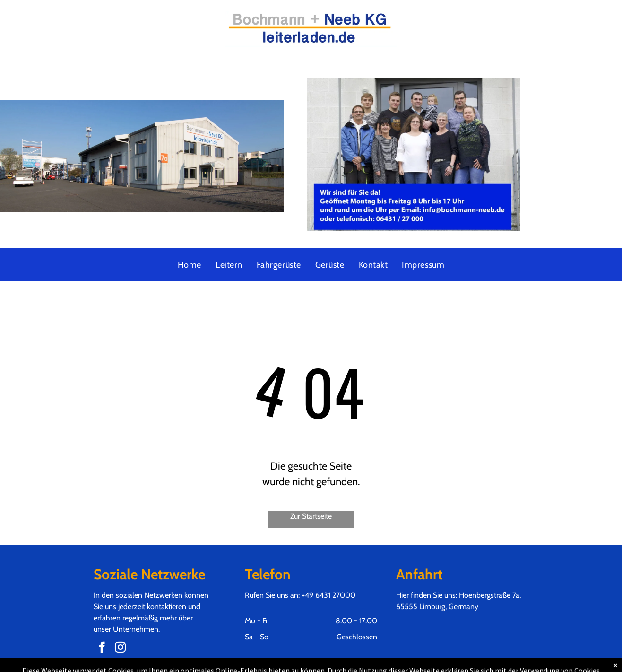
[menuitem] (190, 265)
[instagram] (120, 648)
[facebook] (102, 648)
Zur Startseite (311, 516)
